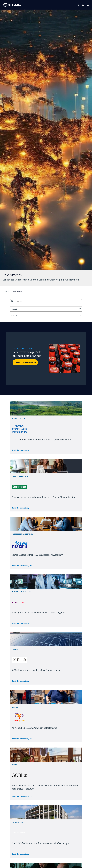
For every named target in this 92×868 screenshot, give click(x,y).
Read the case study (25, 362)
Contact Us (83, 5)
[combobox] (46, 301)
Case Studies (18, 291)
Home (7, 291)
